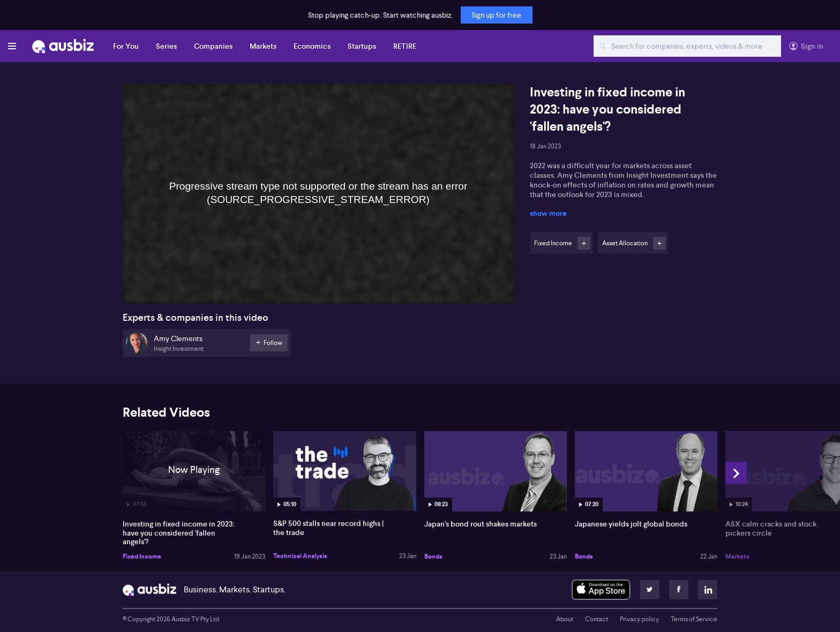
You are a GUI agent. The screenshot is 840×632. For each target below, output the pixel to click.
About (565, 619)
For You (126, 46)
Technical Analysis (300, 556)
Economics (312, 46)
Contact (597, 619)
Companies (213, 46)
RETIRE (405, 46)
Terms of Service (694, 619)
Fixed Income (142, 556)
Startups (362, 46)
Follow (584, 243)
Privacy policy (639, 619)
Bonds (433, 556)
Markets (263, 46)
